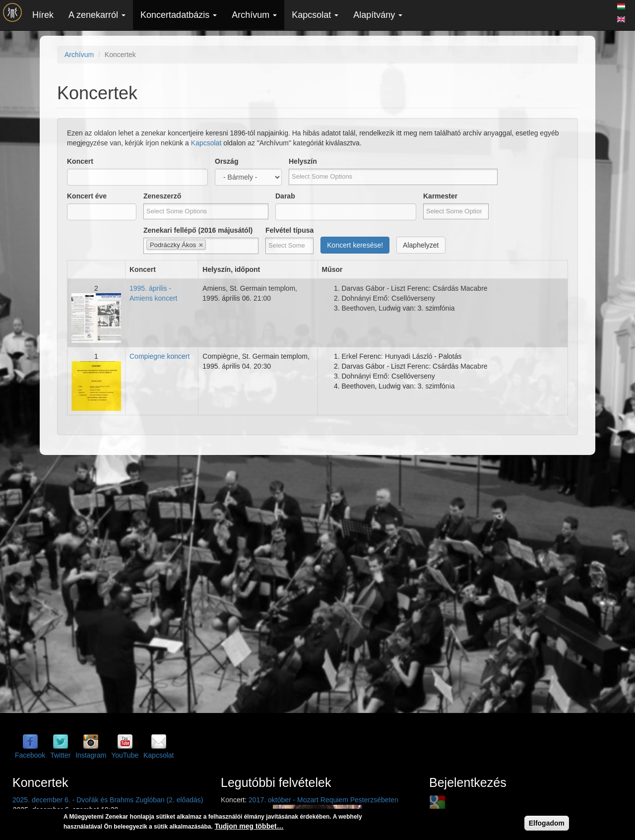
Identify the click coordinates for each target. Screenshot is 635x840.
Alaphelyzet (421, 245)
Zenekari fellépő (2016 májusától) (198, 230)
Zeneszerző (162, 196)
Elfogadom (547, 823)
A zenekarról (97, 15)
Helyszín (303, 161)
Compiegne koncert (159, 356)
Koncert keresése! (355, 245)
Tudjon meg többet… (249, 826)
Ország (226, 161)
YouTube (125, 755)
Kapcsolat (315, 15)
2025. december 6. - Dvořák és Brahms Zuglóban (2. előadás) (108, 800)
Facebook (30, 755)
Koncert (80, 161)
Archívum (254, 15)
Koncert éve (87, 196)
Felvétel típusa (289, 230)
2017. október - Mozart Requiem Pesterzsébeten (323, 800)
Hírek (43, 15)
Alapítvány (378, 15)
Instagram (91, 755)
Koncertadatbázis (179, 15)
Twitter (60, 755)
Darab (285, 196)
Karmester (440, 196)
